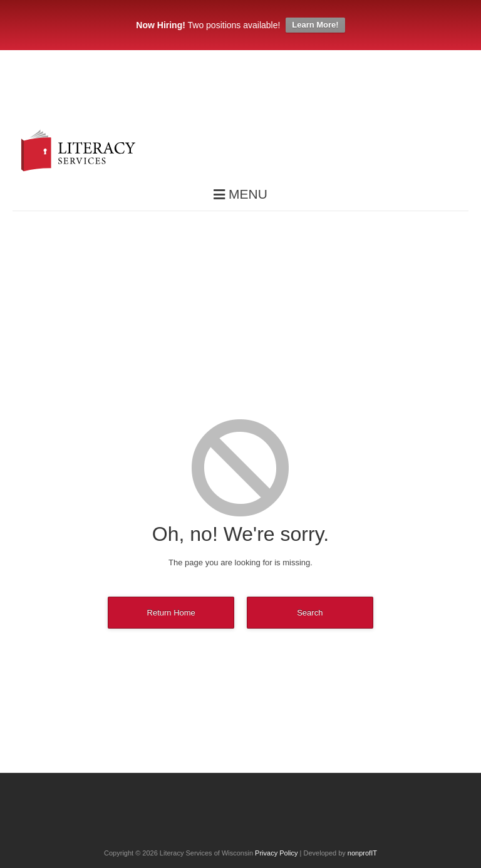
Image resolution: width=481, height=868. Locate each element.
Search (310, 613)
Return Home (171, 613)
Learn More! (315, 25)
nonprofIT (362, 853)
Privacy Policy (276, 853)
